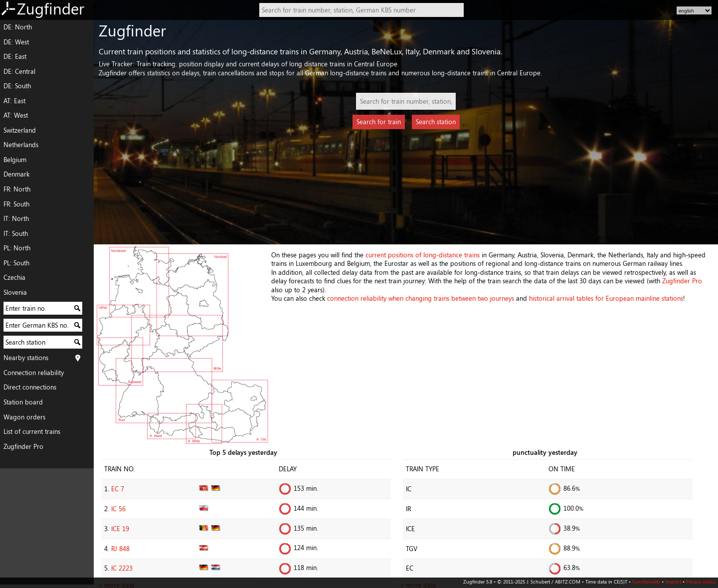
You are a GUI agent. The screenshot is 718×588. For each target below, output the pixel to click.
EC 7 (118, 489)
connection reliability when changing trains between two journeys (421, 298)
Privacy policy (701, 582)
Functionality (646, 582)
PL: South (16, 263)
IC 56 (118, 509)
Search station (436, 122)
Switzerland (20, 130)
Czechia (14, 277)
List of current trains (32, 431)
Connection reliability (34, 373)
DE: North (18, 27)
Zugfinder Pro (23, 446)
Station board (23, 402)
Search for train (379, 122)
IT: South (16, 233)
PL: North (17, 248)
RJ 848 (120, 549)
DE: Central (19, 71)
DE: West (16, 42)
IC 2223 (122, 568)
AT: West (16, 115)
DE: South (17, 86)
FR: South (16, 204)
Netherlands (21, 145)
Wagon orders (24, 417)
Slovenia (15, 292)
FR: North (17, 189)
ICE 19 (120, 529)
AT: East (14, 101)
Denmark (16, 174)
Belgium (15, 160)
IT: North (16, 218)
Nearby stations (26, 358)
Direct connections (30, 387)
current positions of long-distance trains (423, 255)
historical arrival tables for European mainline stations (606, 298)
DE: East (15, 56)
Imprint (673, 582)
